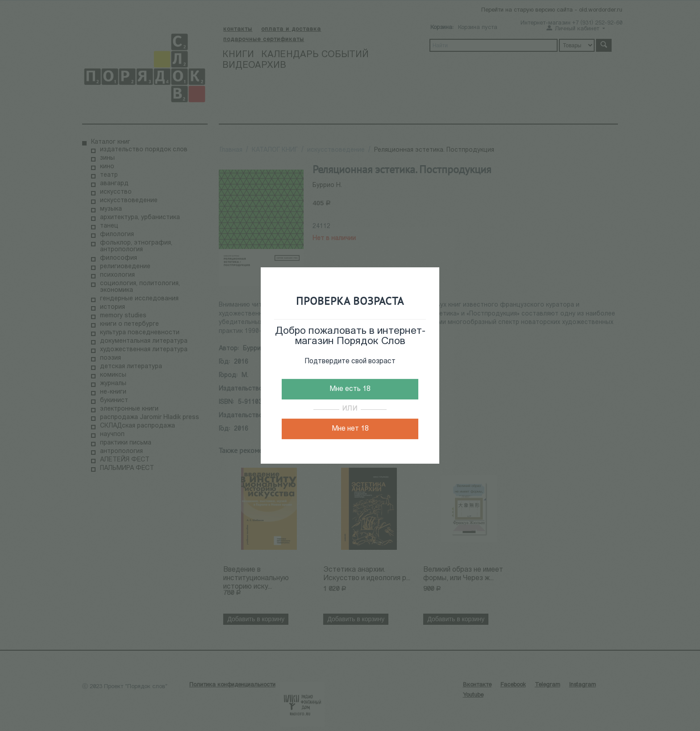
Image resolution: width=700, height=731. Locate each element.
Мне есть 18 (350, 389)
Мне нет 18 (350, 429)
